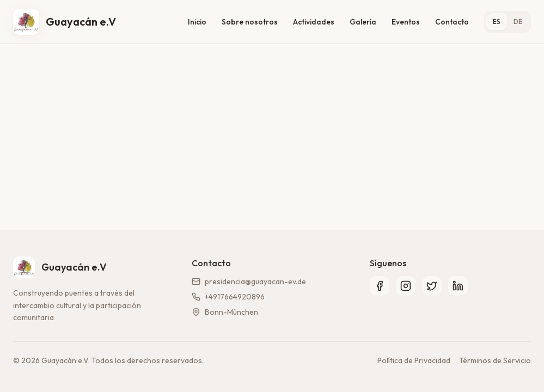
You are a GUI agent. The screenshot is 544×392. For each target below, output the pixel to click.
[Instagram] (406, 286)
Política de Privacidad (414, 360)
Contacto (452, 22)
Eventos (406, 22)
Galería (363, 22)
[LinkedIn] (458, 286)
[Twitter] (432, 286)
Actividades (314, 22)
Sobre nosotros (250, 22)
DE (518, 22)
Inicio (197, 22)
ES (497, 22)
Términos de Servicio (495, 360)
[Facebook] (380, 286)
